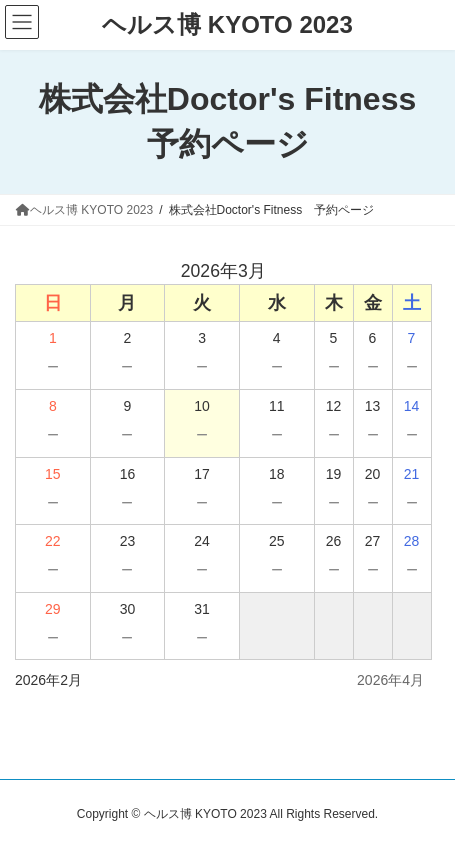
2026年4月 (390, 680)
